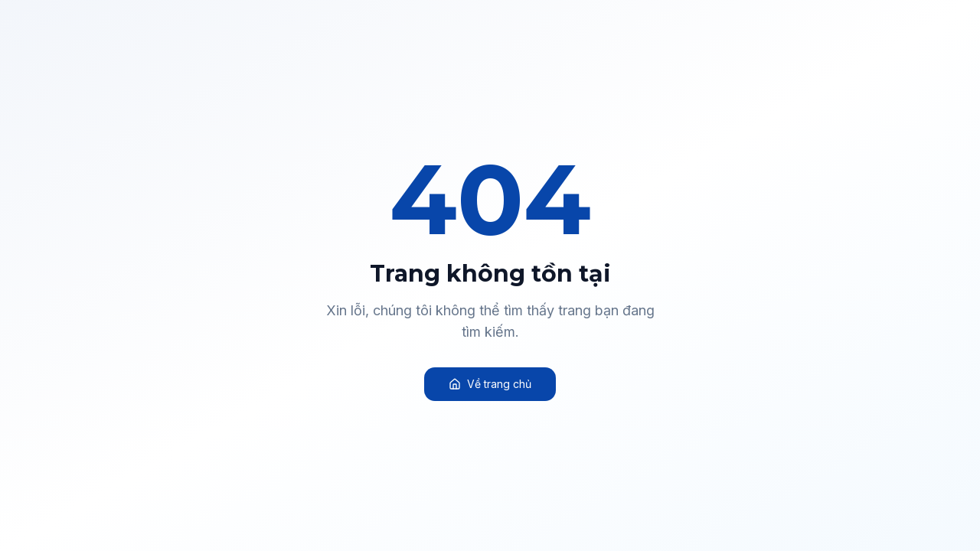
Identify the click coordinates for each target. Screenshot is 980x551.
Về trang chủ (490, 384)
